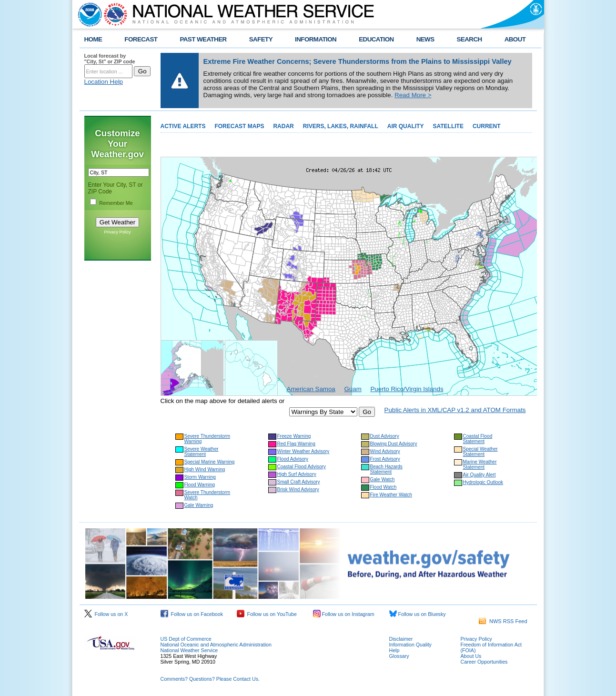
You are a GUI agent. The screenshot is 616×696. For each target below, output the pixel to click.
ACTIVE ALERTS (183, 126)
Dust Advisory (385, 436)
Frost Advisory (385, 459)
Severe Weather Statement (202, 452)
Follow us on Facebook (192, 614)
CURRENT (487, 126)
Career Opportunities (484, 662)
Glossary (399, 656)
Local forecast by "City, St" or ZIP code (110, 59)
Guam (353, 389)
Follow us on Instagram (344, 614)
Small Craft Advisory (299, 482)
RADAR (283, 126)
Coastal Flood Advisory (302, 467)
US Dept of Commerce (186, 639)
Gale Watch (383, 479)
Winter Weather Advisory (303, 451)
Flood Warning (200, 485)
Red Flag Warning (296, 444)
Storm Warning (200, 477)
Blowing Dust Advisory (394, 444)
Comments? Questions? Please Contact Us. (210, 679)
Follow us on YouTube (267, 614)
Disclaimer (401, 639)
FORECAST (141, 39)
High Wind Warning (205, 469)
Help (394, 650)
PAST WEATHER (203, 39)
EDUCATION (376, 39)
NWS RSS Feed (503, 621)
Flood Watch (384, 487)
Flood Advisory (293, 459)
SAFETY (261, 39)
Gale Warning (199, 505)
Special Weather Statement (480, 452)
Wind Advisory (385, 451)
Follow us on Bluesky (418, 614)
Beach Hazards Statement (386, 469)
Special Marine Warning (210, 462)
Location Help (104, 82)
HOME (93, 39)
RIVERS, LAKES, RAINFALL (341, 126)
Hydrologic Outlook (483, 482)
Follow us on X (106, 614)
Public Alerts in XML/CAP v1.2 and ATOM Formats (455, 410)
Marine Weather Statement (480, 464)
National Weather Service (189, 650)
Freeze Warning (294, 436)
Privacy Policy (117, 232)
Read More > (413, 95)
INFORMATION (316, 39)
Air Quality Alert (480, 475)
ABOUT (515, 39)
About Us (471, 656)
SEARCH (470, 39)
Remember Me (116, 203)
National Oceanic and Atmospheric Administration (216, 645)
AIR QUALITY (406, 126)
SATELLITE (448, 126)
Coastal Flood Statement (478, 439)
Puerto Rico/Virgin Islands (407, 389)
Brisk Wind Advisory (298, 489)
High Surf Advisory (297, 474)
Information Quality (410, 645)
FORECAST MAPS (239, 126)
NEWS (425, 39)
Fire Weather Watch (391, 495)
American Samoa (311, 389)
